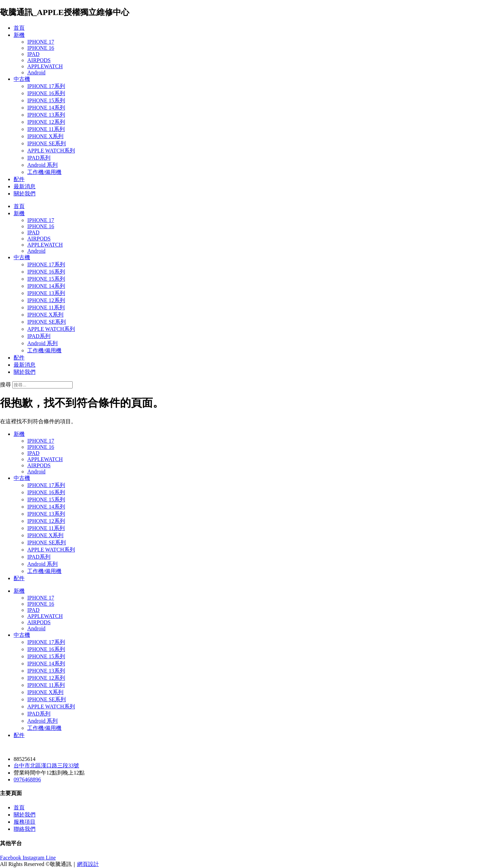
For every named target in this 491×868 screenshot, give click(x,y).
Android (36, 72)
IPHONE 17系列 (46, 86)
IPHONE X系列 (45, 136)
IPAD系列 (39, 158)
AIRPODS (39, 60)
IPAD (33, 54)
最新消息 (25, 186)
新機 (19, 35)
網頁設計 (88, 864)
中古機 (22, 79)
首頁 (19, 28)
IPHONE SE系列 (47, 143)
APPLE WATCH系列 (51, 151)
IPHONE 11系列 (46, 129)
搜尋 (5, 385)
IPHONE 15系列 (46, 100)
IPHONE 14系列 (46, 108)
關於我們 (25, 194)
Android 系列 (42, 165)
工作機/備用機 (44, 172)
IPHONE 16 (41, 48)
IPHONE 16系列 (46, 93)
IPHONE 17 (41, 42)
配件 (19, 179)
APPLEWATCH (45, 66)
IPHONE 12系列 (46, 122)
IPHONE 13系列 (46, 115)
